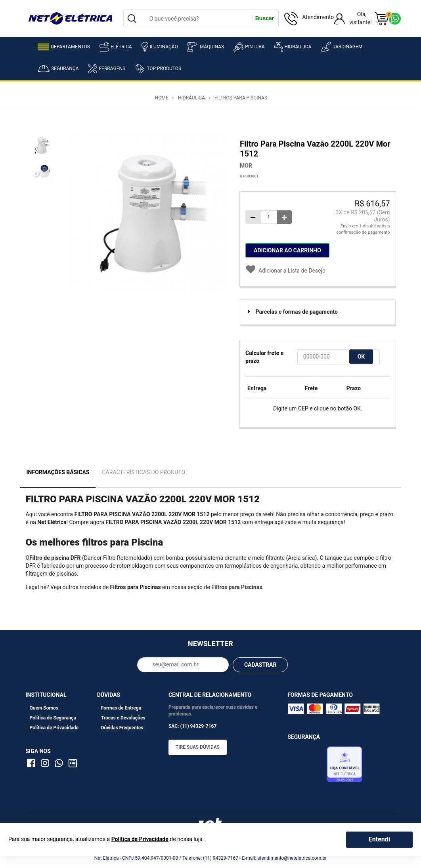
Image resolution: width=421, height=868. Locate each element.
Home (162, 98)
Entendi (379, 839)
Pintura (249, 47)
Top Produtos (158, 69)
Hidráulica (293, 47)
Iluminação (160, 47)
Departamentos (64, 47)
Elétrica (116, 47)
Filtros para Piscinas (241, 98)
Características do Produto (144, 472)
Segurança (58, 69)
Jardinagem (342, 47)
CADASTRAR (260, 665)
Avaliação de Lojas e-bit (306, 766)
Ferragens (107, 69)
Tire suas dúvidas (198, 747)
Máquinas (206, 47)
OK (361, 357)
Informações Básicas (58, 472)
